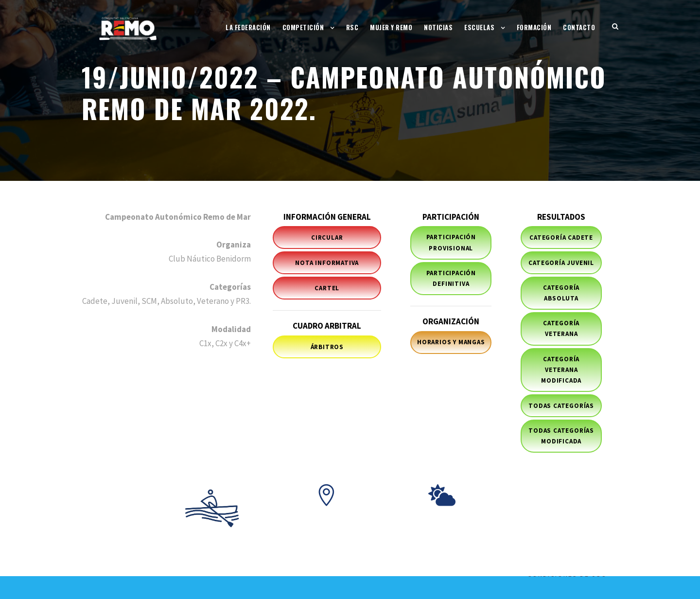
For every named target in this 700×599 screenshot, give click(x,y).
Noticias (438, 27)
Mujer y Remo (391, 27)
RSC (352, 27)
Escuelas (479, 27)
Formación (534, 27)
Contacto (579, 27)
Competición (303, 27)
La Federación (248, 27)
